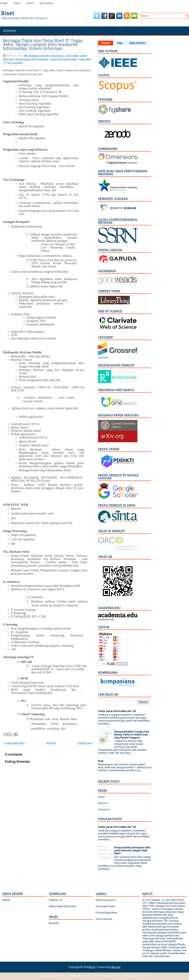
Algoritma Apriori (106, 900)
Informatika (72, 56)
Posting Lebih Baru (14, 743)
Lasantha (93, 976)
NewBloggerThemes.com (136, 976)
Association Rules (105, 906)
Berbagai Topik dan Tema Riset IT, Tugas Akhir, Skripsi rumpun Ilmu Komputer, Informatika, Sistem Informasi (43, 45)
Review (6, 900)
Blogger (116, 967)
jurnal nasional (104, 919)
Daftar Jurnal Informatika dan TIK (117, 711)
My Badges (46, 3)
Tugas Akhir (85, 59)
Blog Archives (137, 43)
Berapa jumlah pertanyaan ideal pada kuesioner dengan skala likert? (132, 850)
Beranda (10, 31)
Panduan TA (56, 900)
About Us (103, 803)
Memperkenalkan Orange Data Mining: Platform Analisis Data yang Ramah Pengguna (132, 735)
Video (30, 3)
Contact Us (104, 809)
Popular (106, 43)
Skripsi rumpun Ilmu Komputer (32, 59)
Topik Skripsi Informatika (63, 59)
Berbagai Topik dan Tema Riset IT (46, 56)
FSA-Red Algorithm (106, 913)
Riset (17, 3)
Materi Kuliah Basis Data (63, 906)
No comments (15, 63)
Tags (120, 43)
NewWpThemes (59, 976)
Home (4, 3)
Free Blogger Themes (110, 976)
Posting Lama (85, 743)
